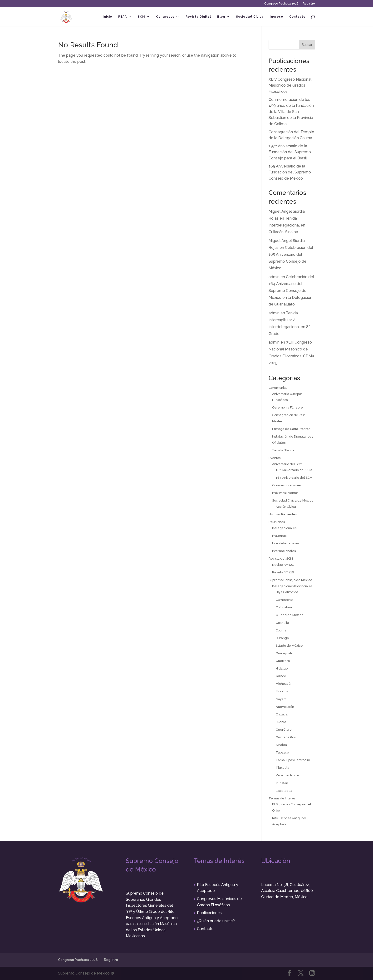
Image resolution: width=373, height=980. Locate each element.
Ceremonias (278, 388)
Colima (281, 630)
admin (274, 277)
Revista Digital (198, 17)
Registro (309, 4)
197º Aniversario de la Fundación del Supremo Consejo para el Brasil (290, 152)
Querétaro (284, 730)
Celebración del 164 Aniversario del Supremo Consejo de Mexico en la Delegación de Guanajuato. (291, 291)
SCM (141, 17)
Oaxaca (282, 714)
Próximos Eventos (285, 493)
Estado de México (289, 646)
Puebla (281, 722)
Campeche (284, 600)
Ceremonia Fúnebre (287, 407)
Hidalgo (282, 668)
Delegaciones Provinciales (292, 586)
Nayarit (281, 699)
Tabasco (282, 752)
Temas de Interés (282, 798)
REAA (123, 17)
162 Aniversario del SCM (294, 470)
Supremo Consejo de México (290, 580)
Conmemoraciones (287, 485)
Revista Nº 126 (283, 572)
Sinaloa (281, 745)
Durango (282, 638)
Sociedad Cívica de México (293, 500)
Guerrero (283, 661)
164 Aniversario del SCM (294, 478)
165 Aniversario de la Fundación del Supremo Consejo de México (290, 172)
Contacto (297, 17)
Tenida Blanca (283, 450)
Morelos (282, 691)
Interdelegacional (286, 543)
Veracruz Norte (287, 775)
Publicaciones (209, 913)
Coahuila (282, 623)
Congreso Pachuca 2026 (281, 4)
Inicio (107, 17)
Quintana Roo (286, 737)
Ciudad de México (290, 615)
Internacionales (284, 551)
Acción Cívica (286, 507)
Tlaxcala (282, 768)
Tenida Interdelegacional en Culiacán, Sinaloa (287, 225)
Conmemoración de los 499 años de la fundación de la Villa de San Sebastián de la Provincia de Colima (291, 112)
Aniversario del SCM (287, 464)
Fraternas (279, 536)
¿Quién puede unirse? (216, 921)
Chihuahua (284, 607)
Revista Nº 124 (283, 565)
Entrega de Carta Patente (291, 429)
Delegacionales (284, 528)
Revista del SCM (281, 559)
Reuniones (277, 522)
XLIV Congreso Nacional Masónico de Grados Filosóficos (290, 85)
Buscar (307, 45)
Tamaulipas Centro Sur (293, 760)
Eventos (275, 458)
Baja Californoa (287, 592)
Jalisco (281, 676)
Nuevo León (285, 707)
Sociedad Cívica (250, 17)
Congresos (165, 17)
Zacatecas (284, 791)
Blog (221, 17)
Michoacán (284, 684)
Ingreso (276, 17)
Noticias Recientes (283, 514)
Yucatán (282, 783)
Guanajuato (284, 653)
